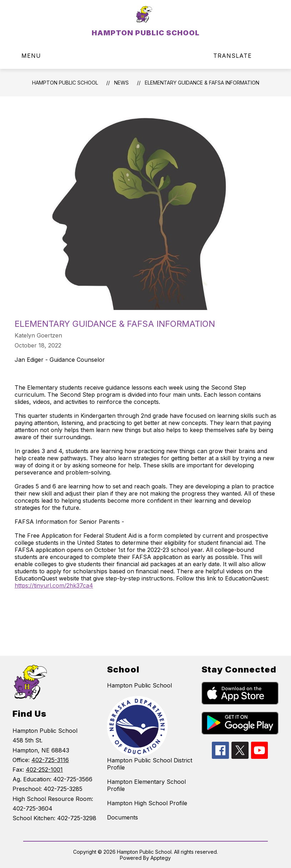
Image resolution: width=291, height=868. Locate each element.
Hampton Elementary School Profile (146, 785)
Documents (122, 817)
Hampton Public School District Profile (150, 764)
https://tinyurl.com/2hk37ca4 (54, 585)
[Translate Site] (237, 56)
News (121, 83)
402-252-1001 (44, 770)
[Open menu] (26, 56)
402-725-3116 (50, 760)
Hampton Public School (139, 685)
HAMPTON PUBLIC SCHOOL (65, 83)
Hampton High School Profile (147, 803)
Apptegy (161, 858)
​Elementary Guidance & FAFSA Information (202, 83)
